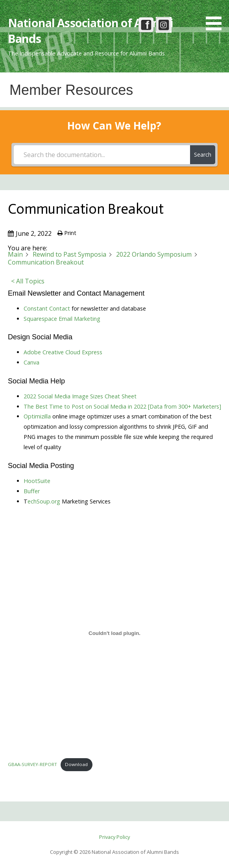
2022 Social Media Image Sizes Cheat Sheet (80, 396)
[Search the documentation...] (102, 155)
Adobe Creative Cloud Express (63, 352)
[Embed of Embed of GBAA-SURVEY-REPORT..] (114, 633)
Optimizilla (37, 416)
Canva (31, 362)
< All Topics (28, 281)
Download (76, 764)
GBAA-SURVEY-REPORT (32, 764)
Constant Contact (47, 308)
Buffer (32, 491)
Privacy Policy (114, 837)
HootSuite (37, 481)
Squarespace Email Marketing (62, 319)
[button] (216, 17)
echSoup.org (44, 501)
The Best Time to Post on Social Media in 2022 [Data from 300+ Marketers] (122, 406)
